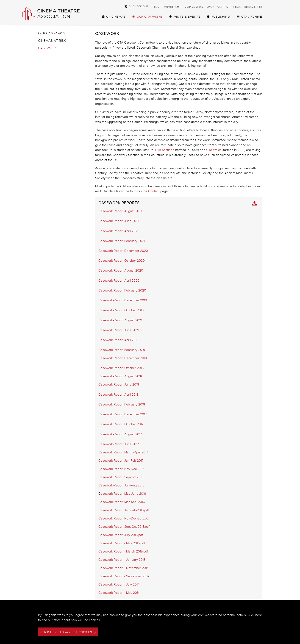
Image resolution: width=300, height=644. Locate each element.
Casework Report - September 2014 (124, 576)
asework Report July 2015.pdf (122, 535)
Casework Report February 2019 (122, 350)
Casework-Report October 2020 (122, 261)
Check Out (136, 6)
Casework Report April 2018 (118, 395)
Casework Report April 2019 (118, 340)
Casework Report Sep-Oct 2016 (121, 477)
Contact (224, 7)
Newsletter (253, 7)
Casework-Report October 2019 (121, 310)
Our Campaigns (147, 17)
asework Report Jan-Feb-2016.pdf (125, 510)
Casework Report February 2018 (122, 404)
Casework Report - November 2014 (124, 568)
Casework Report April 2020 (119, 281)
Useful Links (194, 7)
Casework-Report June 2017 (119, 444)
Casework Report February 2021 (122, 241)
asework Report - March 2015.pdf (124, 551)
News (237, 7)
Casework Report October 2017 (121, 424)
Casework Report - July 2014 (119, 584)
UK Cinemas (113, 17)
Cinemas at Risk (52, 40)
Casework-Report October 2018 (121, 368)
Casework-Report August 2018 (120, 376)
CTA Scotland (165, 150)
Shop (210, 7)
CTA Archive (249, 17)
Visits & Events (185, 17)
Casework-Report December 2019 (123, 300)
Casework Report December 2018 (123, 358)
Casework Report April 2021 (118, 231)
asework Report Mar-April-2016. (123, 502)
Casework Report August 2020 (121, 271)
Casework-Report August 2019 (120, 320)
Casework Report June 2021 (119, 221)
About (156, 7)
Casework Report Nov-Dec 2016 (121, 469)
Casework (47, 48)
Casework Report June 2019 (119, 330)
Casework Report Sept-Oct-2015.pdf (124, 527)
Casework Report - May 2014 (119, 593)
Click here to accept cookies (66, 632)
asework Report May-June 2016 (123, 494)
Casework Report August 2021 (120, 211)
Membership (173, 7)
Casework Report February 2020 (122, 290)
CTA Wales (214, 150)
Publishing (218, 17)
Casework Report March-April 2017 (123, 452)
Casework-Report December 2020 (123, 251)
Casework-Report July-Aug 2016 (121, 485)
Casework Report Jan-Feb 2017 (121, 461)
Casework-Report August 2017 (120, 434)
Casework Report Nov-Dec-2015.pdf (124, 518)
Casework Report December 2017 (122, 414)
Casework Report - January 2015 (122, 560)
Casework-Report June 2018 (119, 384)
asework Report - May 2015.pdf (123, 543)
